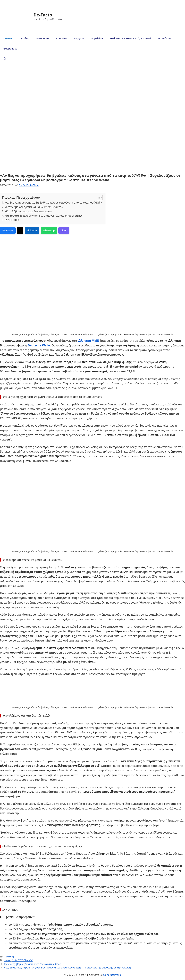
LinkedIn (32, 230)
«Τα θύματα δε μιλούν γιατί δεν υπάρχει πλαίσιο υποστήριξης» (44, 216)
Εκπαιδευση (165, 38)
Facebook (8, 230)
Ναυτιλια (61, 38)
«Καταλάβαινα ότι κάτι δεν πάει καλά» (28, 211)
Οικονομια (42, 38)
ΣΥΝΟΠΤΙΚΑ (12, 220)
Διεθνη (25, 38)
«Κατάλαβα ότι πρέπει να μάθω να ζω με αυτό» (34, 207)
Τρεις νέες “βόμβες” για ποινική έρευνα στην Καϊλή (32, 964)
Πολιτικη (9, 38)
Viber (64, 230)
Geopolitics (10, 48)
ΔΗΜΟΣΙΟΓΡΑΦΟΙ (22, 960)
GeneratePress (112, 975)
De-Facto (43, 15)
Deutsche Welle (39, 345)
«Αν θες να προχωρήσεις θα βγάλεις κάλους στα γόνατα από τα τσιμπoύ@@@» (53, 203)
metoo (7, 960)
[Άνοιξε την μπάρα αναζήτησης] (5, 59)
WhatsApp (49, 230)
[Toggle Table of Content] (98, 198)
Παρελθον (97, 38)
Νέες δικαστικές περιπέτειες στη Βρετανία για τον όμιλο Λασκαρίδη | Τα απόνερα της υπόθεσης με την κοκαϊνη (67, 968)
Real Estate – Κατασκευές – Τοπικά (130, 38)
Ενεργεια (79, 38)
